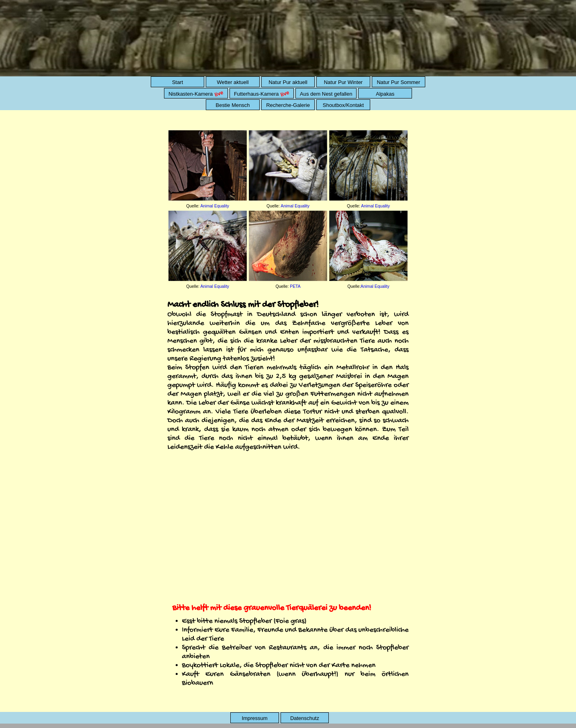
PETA (295, 286)
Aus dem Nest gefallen (326, 94)
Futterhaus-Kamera (262, 93)
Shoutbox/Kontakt (343, 105)
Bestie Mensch (233, 105)
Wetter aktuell (233, 82)
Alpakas (385, 94)
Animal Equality (215, 206)
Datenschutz (305, 718)
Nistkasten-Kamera (197, 93)
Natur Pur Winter (343, 82)
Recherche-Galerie (288, 105)
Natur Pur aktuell (288, 82)
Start (177, 82)
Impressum (254, 718)
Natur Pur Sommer (398, 82)
